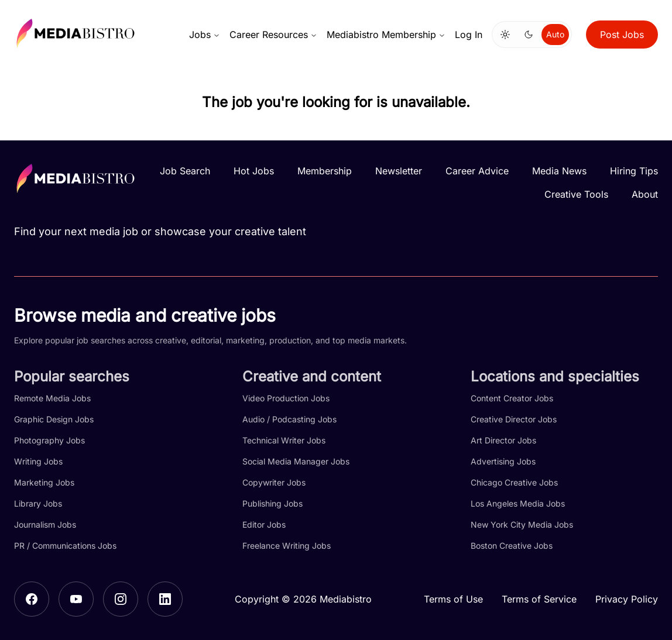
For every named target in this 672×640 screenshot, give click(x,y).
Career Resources (273, 35)
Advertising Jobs (503, 461)
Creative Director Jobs (514, 419)
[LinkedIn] (165, 599)
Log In (469, 35)
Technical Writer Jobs (284, 440)
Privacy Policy (627, 599)
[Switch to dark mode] (529, 35)
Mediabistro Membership (386, 35)
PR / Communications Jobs (65, 546)
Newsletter (399, 171)
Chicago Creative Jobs (514, 482)
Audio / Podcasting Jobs (289, 419)
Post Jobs (622, 35)
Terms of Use (453, 599)
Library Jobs (38, 503)
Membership (325, 171)
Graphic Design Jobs (54, 419)
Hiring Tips (634, 171)
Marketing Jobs (44, 482)
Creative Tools (576, 194)
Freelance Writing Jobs (287, 546)
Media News (559, 171)
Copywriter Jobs (274, 482)
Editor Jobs (264, 524)
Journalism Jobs (45, 524)
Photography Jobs (49, 440)
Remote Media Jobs (52, 398)
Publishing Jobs (272, 503)
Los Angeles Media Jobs (518, 503)
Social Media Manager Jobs (296, 461)
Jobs (205, 35)
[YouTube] (76, 599)
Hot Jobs (254, 171)
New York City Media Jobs (522, 524)
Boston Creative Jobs (512, 546)
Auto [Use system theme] (555, 34)
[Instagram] (121, 599)
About (645, 194)
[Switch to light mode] (505, 35)
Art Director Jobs (503, 440)
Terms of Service (539, 599)
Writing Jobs (38, 461)
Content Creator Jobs (512, 398)
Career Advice (477, 171)
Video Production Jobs (286, 398)
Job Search (185, 171)
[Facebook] (32, 599)
